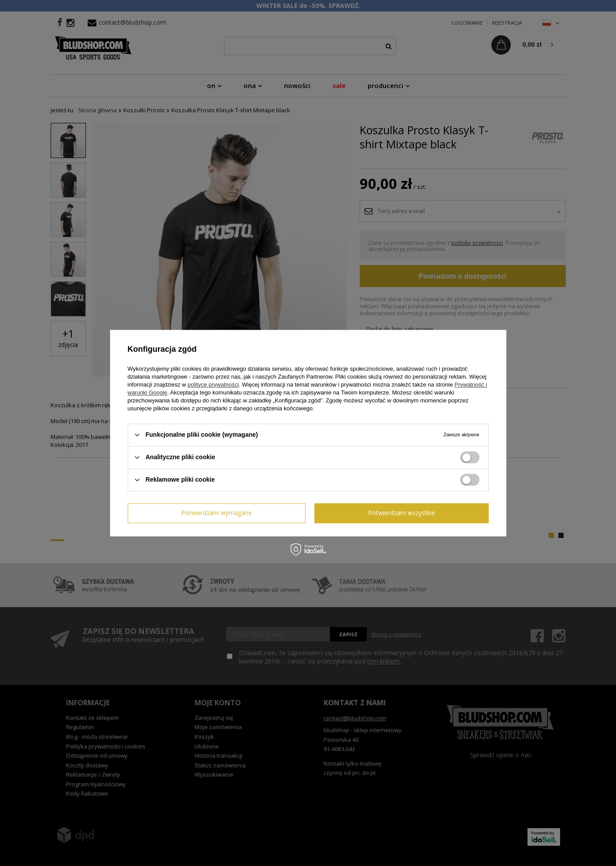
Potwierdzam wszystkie (402, 513)
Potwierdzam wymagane (216, 513)
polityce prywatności (213, 385)
